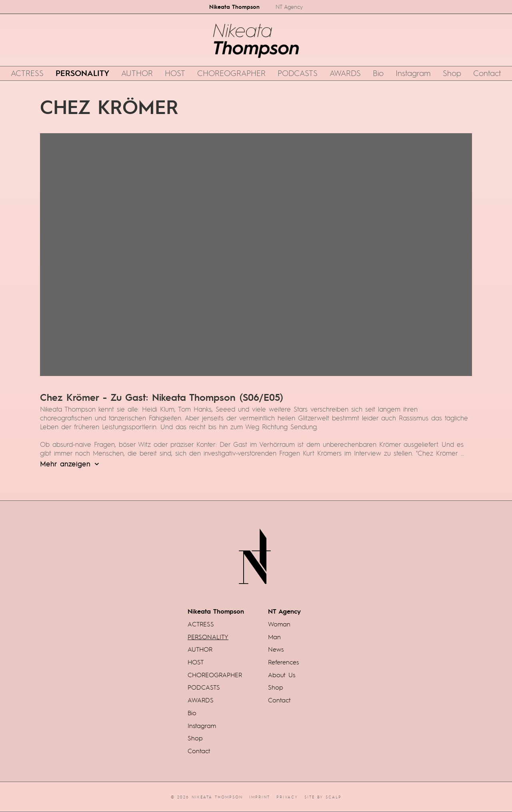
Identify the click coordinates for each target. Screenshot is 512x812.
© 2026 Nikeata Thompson (207, 797)
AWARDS (345, 73)
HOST (175, 73)
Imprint (260, 797)
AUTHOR (137, 73)
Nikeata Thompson (234, 6)
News (276, 649)
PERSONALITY (82, 73)
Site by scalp (323, 797)
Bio (378, 73)
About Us (282, 675)
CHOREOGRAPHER (231, 73)
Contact (487, 73)
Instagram (413, 73)
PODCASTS (298, 73)
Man (274, 637)
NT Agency (289, 7)
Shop (452, 73)
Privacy (287, 797)
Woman (279, 624)
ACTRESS (27, 73)
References (283, 662)
